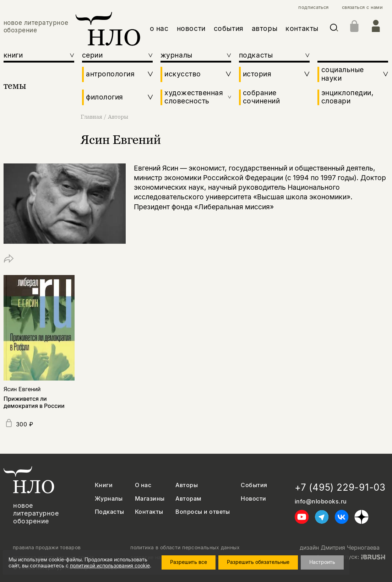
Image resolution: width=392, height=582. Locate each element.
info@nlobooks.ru (321, 502)
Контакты (149, 512)
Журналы (109, 499)
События (254, 485)
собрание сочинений (262, 97)
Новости (253, 499)
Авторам (188, 499)
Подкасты (110, 512)
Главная (92, 117)
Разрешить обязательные (258, 562)
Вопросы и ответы (203, 512)
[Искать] (334, 29)
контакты (302, 28)
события (229, 28)
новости (191, 28)
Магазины (150, 499)
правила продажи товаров (47, 548)
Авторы (118, 117)
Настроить (322, 562)
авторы (265, 28)
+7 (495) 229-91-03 (340, 487)
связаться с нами (362, 7)
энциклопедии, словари (348, 97)
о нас (159, 28)
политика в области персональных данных (185, 548)
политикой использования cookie (110, 565)
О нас (143, 485)
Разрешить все (189, 562)
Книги (104, 485)
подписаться (313, 7)
